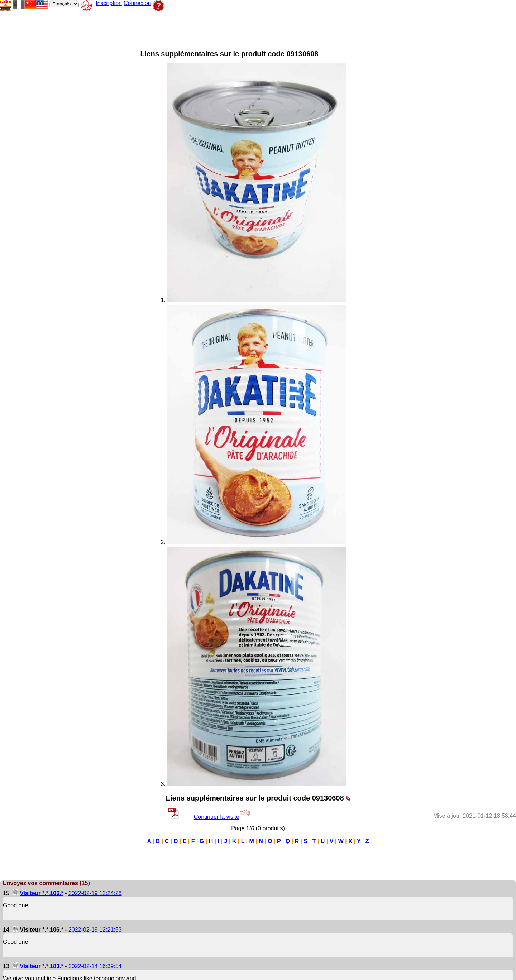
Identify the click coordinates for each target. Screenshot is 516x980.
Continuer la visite (222, 817)
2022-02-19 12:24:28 (95, 893)
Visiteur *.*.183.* (42, 966)
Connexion (137, 3)
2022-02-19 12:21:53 (95, 930)
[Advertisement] (184, 29)
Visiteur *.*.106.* (42, 893)
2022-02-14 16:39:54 (95, 966)
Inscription (109, 3)
